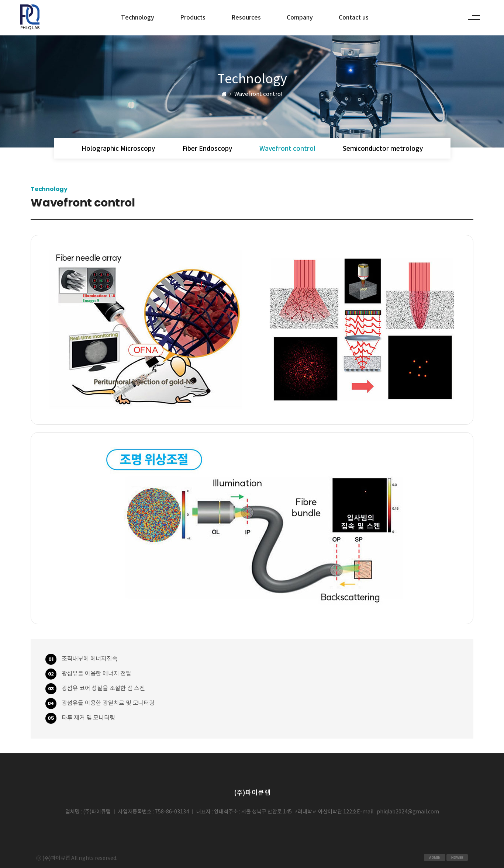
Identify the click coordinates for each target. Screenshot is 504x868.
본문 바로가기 (31, 0)
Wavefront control (287, 149)
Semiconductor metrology (383, 149)
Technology (138, 18)
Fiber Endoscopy (207, 149)
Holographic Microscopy (118, 149)
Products (193, 18)
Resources (246, 18)
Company (300, 18)
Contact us (354, 18)
